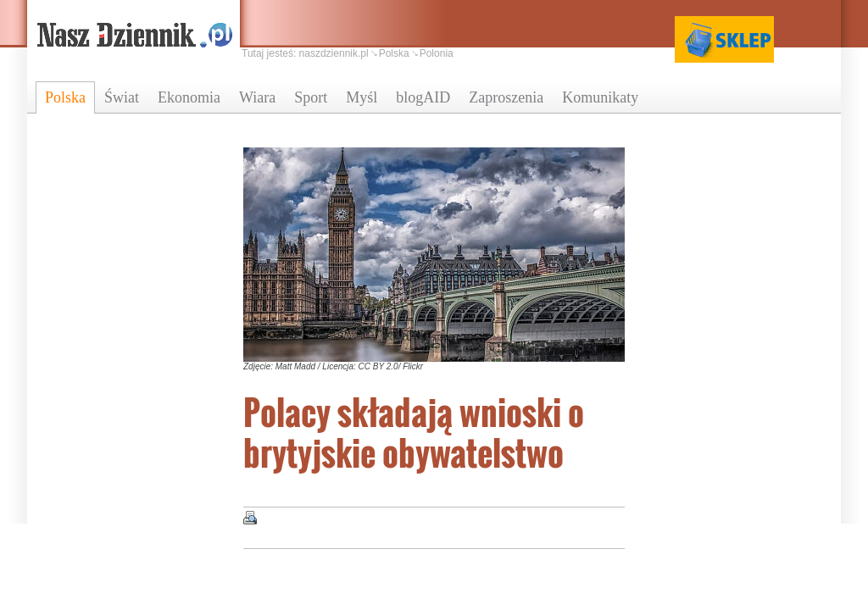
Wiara (257, 97)
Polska (65, 97)
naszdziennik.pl (334, 53)
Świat (122, 97)
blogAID (423, 97)
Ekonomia (189, 97)
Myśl (362, 97)
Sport (311, 97)
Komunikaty (600, 97)
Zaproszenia (506, 97)
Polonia (437, 53)
